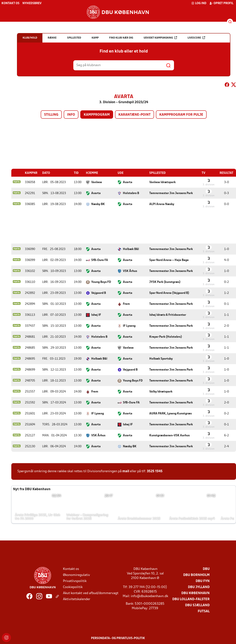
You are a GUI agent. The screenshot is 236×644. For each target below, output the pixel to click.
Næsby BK (98, 204)
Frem (126, 304)
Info (71, 115)
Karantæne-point (134, 115)
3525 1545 (155, 471)
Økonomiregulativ (76, 575)
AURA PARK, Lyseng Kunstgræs (170, 413)
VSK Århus (130, 271)
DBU (206, 569)
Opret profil (221, 3)
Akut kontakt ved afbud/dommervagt (91, 593)
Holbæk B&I (131, 249)
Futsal (204, 611)
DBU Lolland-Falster (191, 599)
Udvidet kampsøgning (160, 38)
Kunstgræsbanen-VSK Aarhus (169, 435)
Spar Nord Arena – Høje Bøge (169, 260)
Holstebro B (131, 193)
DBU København (195, 593)
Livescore (196, 38)
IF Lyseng (129, 326)
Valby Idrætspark (161, 392)
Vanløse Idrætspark (162, 182)
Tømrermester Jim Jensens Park (171, 193)
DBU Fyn (203, 581)
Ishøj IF (96, 315)
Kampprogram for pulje (181, 115)
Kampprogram (97, 115)
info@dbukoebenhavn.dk (149, 596)
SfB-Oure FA (100, 260)
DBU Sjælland (197, 605)
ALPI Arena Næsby (162, 204)
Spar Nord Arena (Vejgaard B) (169, 293)
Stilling (51, 115)
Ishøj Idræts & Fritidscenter (168, 315)
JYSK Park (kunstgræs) (165, 282)
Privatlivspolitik (75, 581)
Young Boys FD (101, 282)
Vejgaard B (99, 293)
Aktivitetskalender (77, 599)
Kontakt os (10, 3)
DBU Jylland (199, 587)
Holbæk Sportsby (161, 359)
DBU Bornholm (196, 575)
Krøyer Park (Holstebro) (166, 337)
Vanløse (97, 182)
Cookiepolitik (73, 587)
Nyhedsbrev (32, 3)
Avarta (128, 182)
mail (126, 471)
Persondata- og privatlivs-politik (118, 638)
